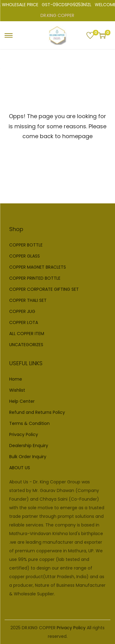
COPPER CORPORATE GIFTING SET (44, 289)
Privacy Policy (24, 434)
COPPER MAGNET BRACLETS (38, 267)
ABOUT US (20, 468)
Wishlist (17, 390)
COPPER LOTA (24, 322)
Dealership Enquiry (29, 446)
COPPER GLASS (25, 256)
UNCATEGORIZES (26, 345)
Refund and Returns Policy (37, 412)
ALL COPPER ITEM (27, 334)
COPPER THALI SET (28, 300)
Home (16, 379)
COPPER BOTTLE (26, 245)
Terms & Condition (29, 423)
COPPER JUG (22, 311)
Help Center (22, 401)
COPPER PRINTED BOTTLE (35, 278)
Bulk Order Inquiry (28, 457)
